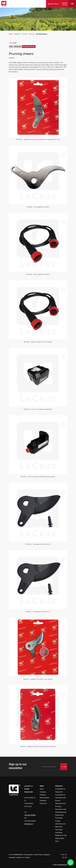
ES (64, 857)
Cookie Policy (38, 855)
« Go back (13, 43)
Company (43, 792)
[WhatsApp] (71, 862)
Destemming (59, 815)
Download (43, 801)
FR (66, 855)
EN (63, 855)
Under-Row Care (60, 824)
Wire (11, 46)
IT (61, 855)
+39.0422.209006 (30, 815)
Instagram (47, 855)
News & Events (44, 798)
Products (17, 34)
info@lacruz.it (29, 824)
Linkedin (19, 857)
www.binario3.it (62, 865)
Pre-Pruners (59, 818)
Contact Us (43, 803)
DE (66, 857)
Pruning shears (42, 34)
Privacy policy (28, 855)
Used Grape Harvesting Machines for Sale (61, 832)
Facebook (12, 857)
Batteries (18, 46)
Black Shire (59, 827)
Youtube (27, 857)
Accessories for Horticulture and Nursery (60, 798)
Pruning (24, 34)
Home (11, 34)
